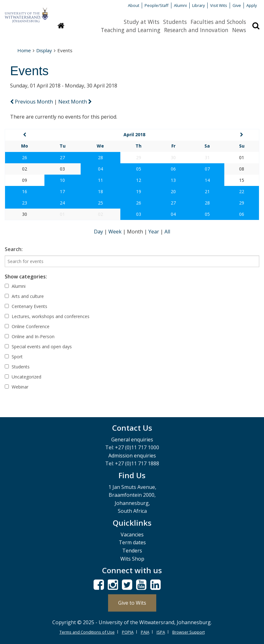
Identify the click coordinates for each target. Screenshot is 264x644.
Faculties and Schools (218, 22)
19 (139, 191)
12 (139, 180)
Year (154, 232)
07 (207, 169)
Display (44, 50)
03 (139, 214)
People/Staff (157, 5)
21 (207, 191)
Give (237, 5)
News (239, 30)
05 (139, 169)
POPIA (128, 632)
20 (173, 191)
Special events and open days (38, 347)
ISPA (161, 632)
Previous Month (32, 102)
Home (24, 50)
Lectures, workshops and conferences (47, 316)
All (167, 232)
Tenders (132, 551)
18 (100, 191)
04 (100, 169)
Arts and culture (24, 296)
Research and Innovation (196, 30)
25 (100, 203)
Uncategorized (23, 377)
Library (198, 5)
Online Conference (27, 326)
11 (100, 180)
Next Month (75, 102)
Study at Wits (142, 22)
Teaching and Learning (131, 30)
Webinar (17, 387)
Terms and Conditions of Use (87, 632)
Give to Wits (132, 603)
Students (175, 22)
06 (173, 169)
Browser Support (189, 632)
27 (62, 157)
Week (116, 232)
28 (100, 157)
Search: (14, 249)
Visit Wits (219, 5)
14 (207, 180)
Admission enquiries (132, 456)
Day (99, 232)
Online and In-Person (30, 336)
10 (62, 180)
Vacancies (132, 535)
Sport (14, 357)
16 (25, 191)
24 (62, 203)
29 (242, 203)
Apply (252, 5)
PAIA (145, 632)
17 (62, 191)
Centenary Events (26, 306)
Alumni (180, 5)
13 (173, 180)
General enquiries (132, 440)
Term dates (132, 542)
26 (25, 157)
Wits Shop (132, 559)
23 (25, 203)
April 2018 (134, 134)
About (134, 5)
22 (242, 191)
